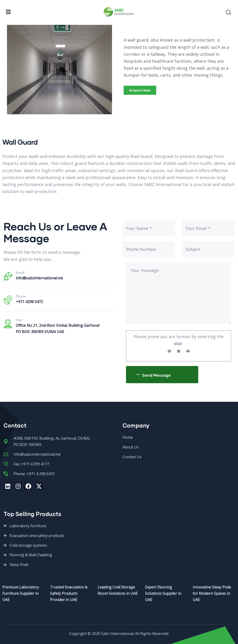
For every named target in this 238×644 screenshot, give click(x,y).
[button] (140, 90)
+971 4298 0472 (29, 302)
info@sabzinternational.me (39, 278)
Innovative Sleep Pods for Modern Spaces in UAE (212, 593)
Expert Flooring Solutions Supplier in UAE (163, 593)
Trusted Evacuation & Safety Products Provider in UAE (69, 593)
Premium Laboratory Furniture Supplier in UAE (21, 593)
